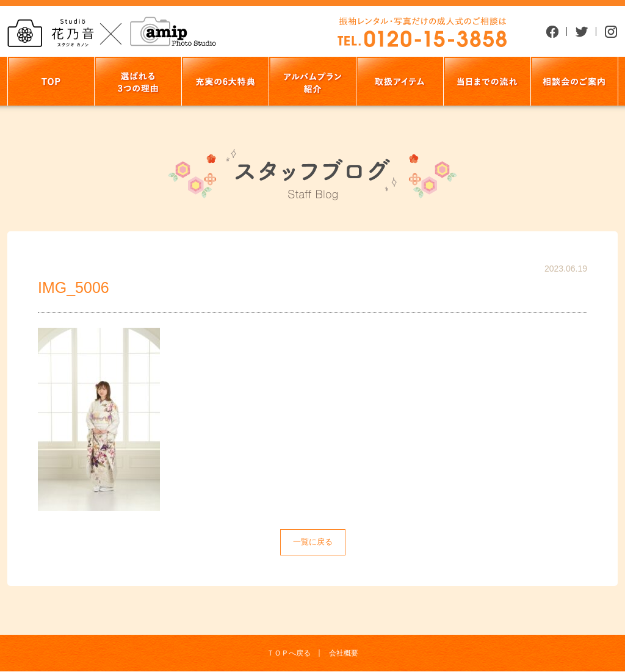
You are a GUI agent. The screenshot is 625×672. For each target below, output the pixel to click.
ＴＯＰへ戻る (289, 653)
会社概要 (344, 653)
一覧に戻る (313, 542)
